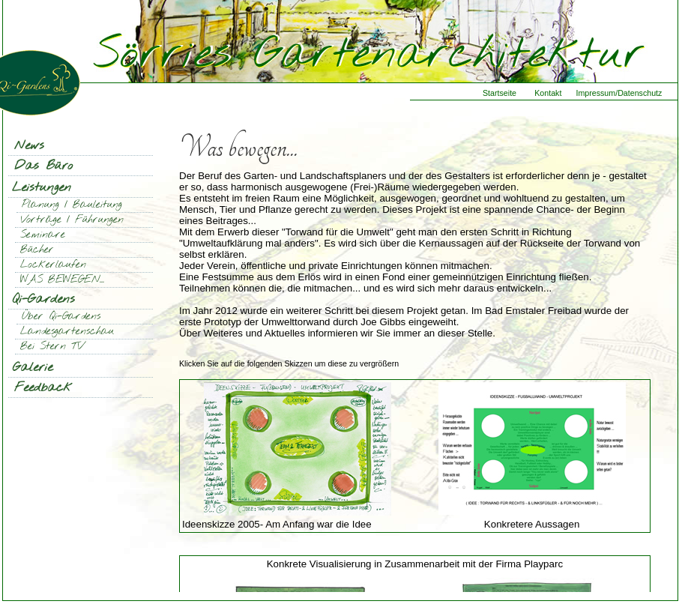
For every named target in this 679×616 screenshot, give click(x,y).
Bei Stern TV (52, 347)
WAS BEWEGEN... (62, 280)
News (29, 146)
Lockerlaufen (53, 265)
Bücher (37, 250)
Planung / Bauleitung (72, 205)
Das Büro (43, 166)
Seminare (43, 235)
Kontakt (548, 93)
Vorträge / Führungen (72, 220)
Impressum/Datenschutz (619, 93)
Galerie (33, 368)
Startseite (500, 93)
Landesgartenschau (67, 332)
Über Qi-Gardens (61, 317)
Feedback (43, 388)
